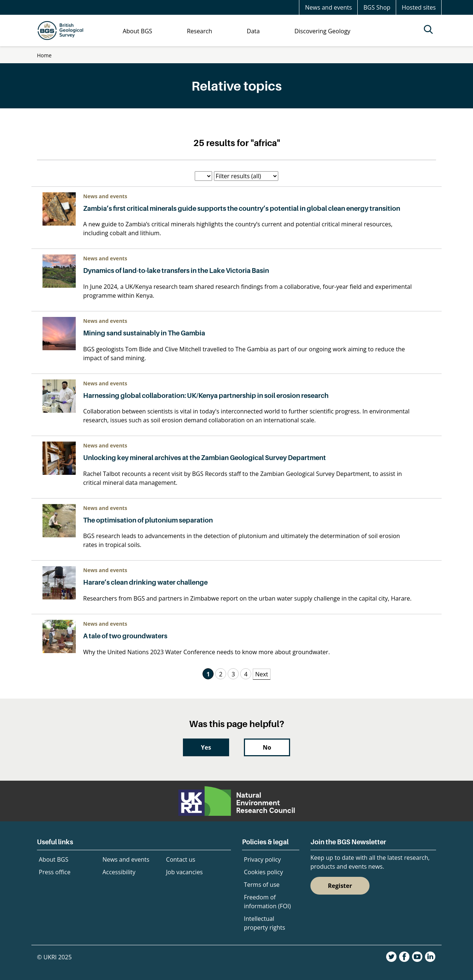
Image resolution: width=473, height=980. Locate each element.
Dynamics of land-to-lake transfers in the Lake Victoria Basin (176, 271)
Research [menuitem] (200, 31)
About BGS (54, 859)
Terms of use (262, 885)
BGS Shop (377, 7)
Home (44, 55)
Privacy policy (262, 859)
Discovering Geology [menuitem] (322, 31)
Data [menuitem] (253, 31)
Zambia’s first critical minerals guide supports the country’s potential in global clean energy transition (242, 208)
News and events (328, 7)
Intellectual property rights (265, 923)
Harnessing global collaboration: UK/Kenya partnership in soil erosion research (206, 396)
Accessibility (119, 872)
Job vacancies (184, 872)
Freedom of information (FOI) (267, 902)
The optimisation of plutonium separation (148, 520)
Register (340, 886)
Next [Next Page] (261, 674)
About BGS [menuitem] (137, 31)
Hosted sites (419, 7)
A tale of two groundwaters (125, 636)
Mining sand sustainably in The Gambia (144, 333)
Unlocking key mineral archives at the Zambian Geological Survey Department (205, 458)
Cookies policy (263, 872)
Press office (55, 872)
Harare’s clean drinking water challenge (145, 582)
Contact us (181, 859)
